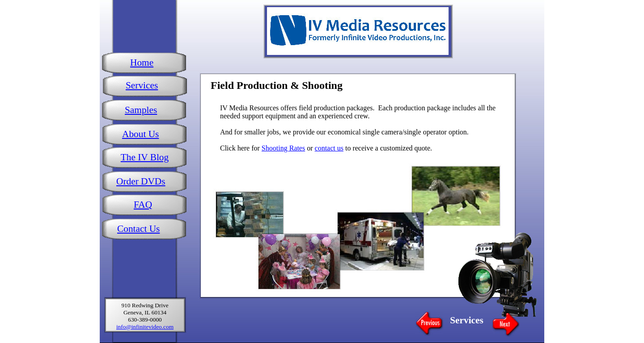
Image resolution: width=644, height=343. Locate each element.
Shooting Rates (283, 148)
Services (142, 85)
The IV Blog (145, 157)
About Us (140, 134)
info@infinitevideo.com (145, 327)
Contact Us (138, 229)
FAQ (143, 205)
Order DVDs (141, 181)
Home (142, 63)
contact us (329, 148)
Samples (141, 110)
